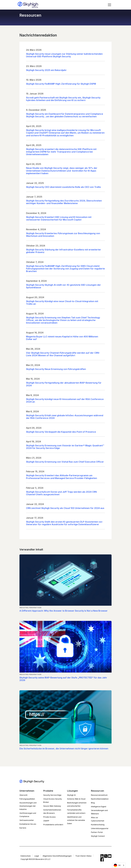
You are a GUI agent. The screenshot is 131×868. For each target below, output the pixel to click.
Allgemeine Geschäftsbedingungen (57, 856)
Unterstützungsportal (100, 828)
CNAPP (46, 821)
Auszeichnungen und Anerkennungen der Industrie (28, 806)
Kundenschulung (98, 825)
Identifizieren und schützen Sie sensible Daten (76, 820)
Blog (93, 803)
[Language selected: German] (119, 865)
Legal (37, 856)
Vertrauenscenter (27, 820)
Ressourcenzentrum (99, 795)
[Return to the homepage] (28, 5)
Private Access (49, 817)
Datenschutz (26, 856)
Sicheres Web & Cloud (76, 799)
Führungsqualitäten (27, 799)
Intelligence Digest (99, 807)
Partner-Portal (97, 832)
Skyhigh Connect (98, 836)
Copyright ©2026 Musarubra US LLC (35, 859)
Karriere (23, 828)
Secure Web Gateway (52, 806)
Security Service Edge (52, 795)
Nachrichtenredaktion (100, 799)
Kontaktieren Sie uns (28, 824)
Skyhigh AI (71, 795)
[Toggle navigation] (109, 5)
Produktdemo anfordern (53, 825)
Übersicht (23, 795)
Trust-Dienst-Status (83, 856)
